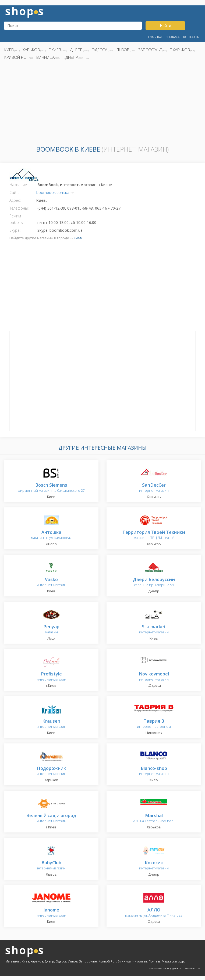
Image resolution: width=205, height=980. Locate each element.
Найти (165, 25)
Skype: (15, 230)
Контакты (191, 37)
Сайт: (14, 192)
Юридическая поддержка (165, 968)
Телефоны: (19, 208)
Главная (155, 37)
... (87, 57)
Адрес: (15, 200)
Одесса (99, 50)
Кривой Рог (16, 57)
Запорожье (150, 50)
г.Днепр (70, 57)
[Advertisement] (102, 101)
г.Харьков (180, 50)
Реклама (172, 37)
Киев (9, 50)
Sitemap (190, 968)
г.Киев (55, 50)
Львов (123, 50)
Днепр (76, 50)
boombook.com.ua (53, 192)
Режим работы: (17, 219)
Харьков (31, 50)
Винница (45, 57)
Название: (19, 185)
